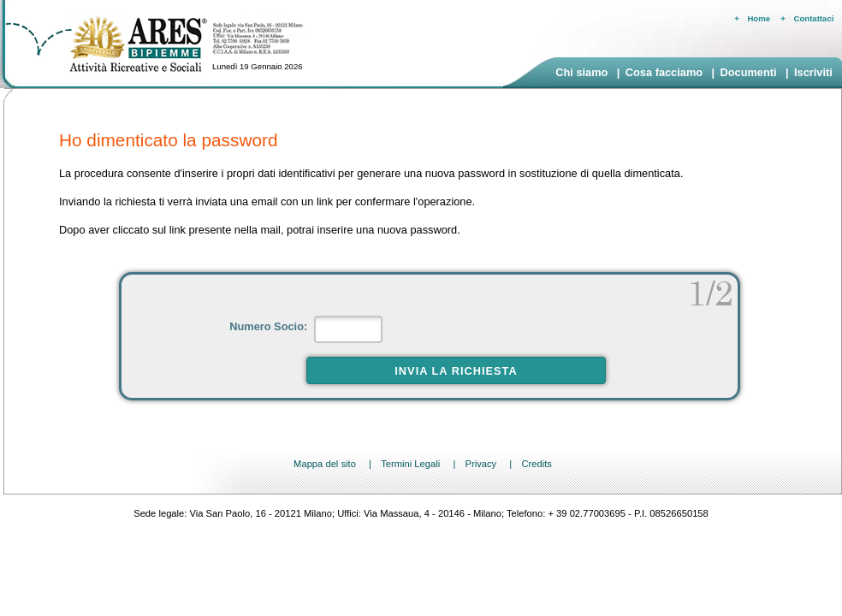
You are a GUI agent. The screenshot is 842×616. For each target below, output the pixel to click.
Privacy (480, 464)
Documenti (748, 72)
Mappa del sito (325, 464)
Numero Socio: (270, 326)
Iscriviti (813, 72)
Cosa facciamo (664, 72)
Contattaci (814, 18)
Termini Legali (410, 464)
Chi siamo (581, 72)
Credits (536, 464)
